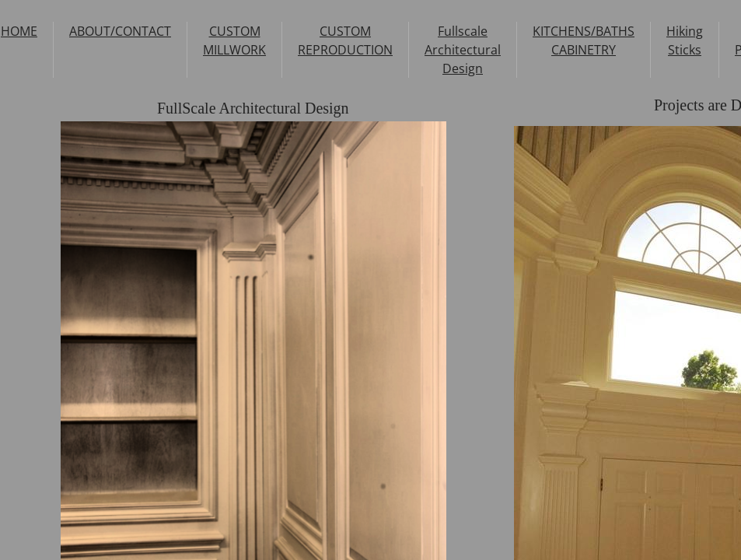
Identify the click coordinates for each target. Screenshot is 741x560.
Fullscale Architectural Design (463, 50)
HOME (19, 31)
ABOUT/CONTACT (120, 31)
